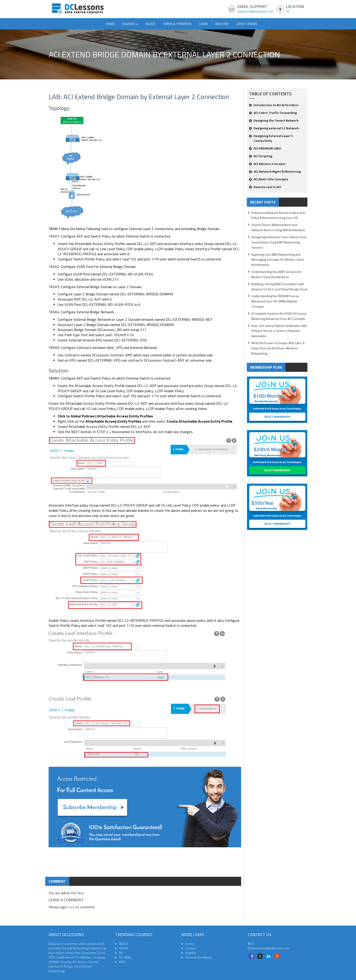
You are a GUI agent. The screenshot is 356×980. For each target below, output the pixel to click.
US (288, 11)
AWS (122, 962)
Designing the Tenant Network (274, 120)
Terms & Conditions (199, 957)
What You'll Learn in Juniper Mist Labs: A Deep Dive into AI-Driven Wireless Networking (278, 348)
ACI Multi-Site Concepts (269, 179)
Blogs (151, 24)
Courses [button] (130, 24)
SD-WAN (125, 957)
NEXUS (124, 944)
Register (222, 24)
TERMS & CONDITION (177, 24)
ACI (121, 953)
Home (110, 24)
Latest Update (247, 24)
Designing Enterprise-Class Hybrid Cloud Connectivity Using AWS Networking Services (279, 242)
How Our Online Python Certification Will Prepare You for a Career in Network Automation (279, 331)
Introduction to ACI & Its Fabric (274, 105)
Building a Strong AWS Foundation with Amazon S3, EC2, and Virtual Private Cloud (279, 287)
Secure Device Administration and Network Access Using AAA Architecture (278, 227)
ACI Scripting (261, 156)
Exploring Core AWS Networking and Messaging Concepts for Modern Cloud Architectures (278, 260)
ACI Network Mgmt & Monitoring (275, 171)
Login (203, 24)
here (71, 907)
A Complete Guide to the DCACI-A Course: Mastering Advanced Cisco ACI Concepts (279, 316)
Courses (191, 948)
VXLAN (123, 948)
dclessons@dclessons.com (255, 11)
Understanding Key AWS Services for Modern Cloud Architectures (277, 274)
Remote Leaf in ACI (265, 187)
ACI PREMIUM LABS (265, 148)
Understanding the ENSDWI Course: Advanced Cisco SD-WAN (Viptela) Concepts (275, 301)
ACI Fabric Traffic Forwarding (273, 113)
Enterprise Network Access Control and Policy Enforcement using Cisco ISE (278, 215)
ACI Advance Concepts (267, 164)
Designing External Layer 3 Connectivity (271, 138)
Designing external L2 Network (274, 128)
